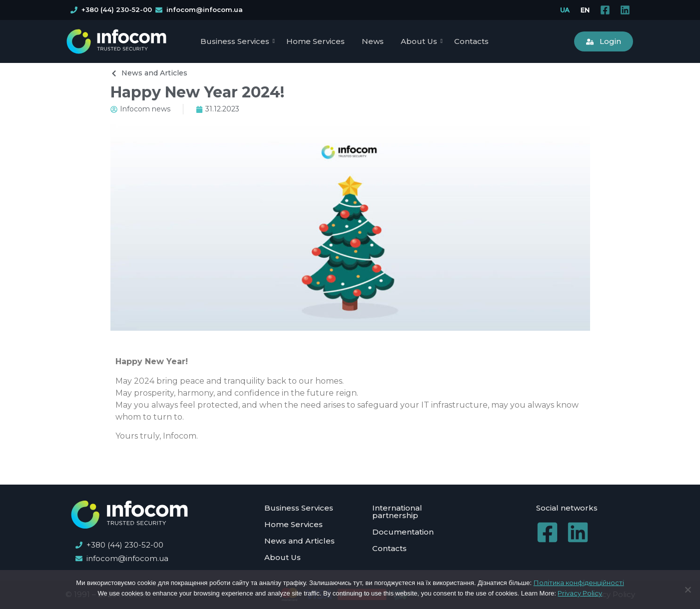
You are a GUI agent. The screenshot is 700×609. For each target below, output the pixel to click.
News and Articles (300, 541)
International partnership (397, 512)
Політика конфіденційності (579, 583)
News (373, 41)
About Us (421, 41)
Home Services (316, 41)
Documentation (403, 532)
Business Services (237, 41)
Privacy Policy (580, 593)
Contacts (471, 41)
